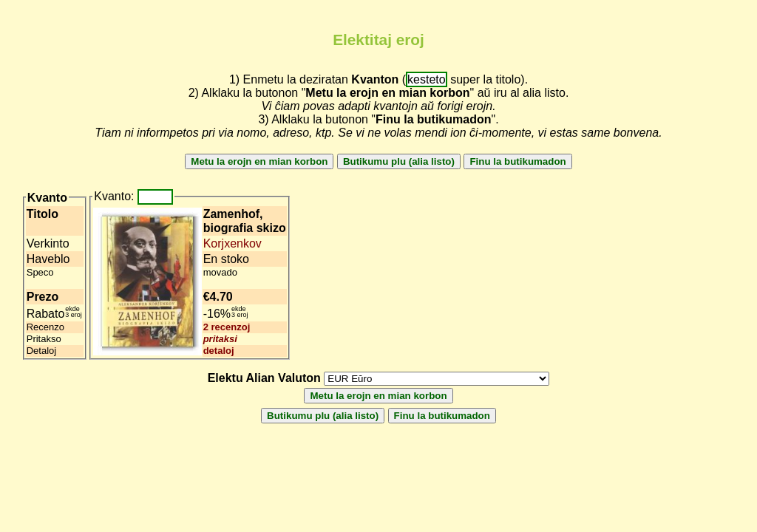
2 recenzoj (227, 327)
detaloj (219, 351)
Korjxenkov (232, 243)
